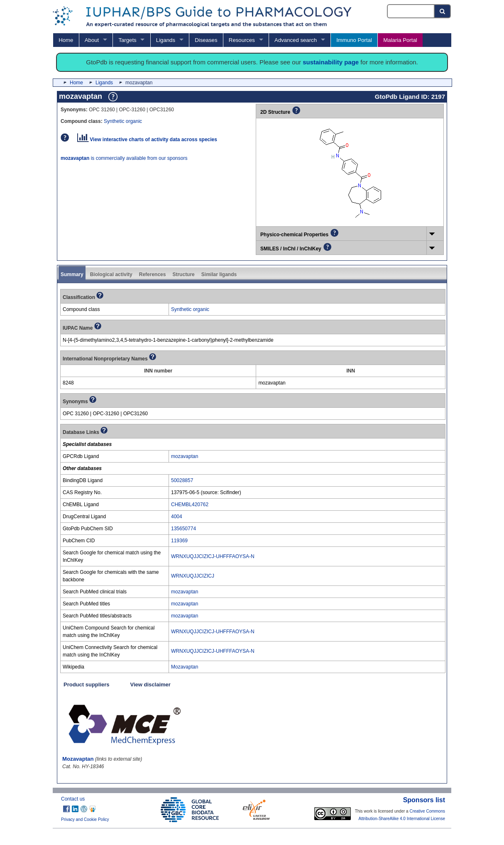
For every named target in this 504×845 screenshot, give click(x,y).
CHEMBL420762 (190, 505)
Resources (242, 40)
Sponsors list (424, 800)
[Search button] (443, 11)
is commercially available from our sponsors (124, 158)
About (92, 40)
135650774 (183, 529)
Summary (72, 274)
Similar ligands (219, 274)
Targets (127, 40)
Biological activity (111, 274)
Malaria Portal (400, 40)
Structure (183, 274)
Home (66, 40)
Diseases (206, 40)
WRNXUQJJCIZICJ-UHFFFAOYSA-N (213, 556)
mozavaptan (185, 456)
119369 (179, 541)
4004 (177, 517)
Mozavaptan (185, 667)
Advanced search (296, 40)
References (153, 274)
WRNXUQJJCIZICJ (193, 576)
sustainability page (331, 62)
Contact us (73, 799)
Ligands (166, 40)
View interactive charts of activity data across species (147, 140)
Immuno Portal (354, 40)
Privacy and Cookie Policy (85, 819)
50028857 (182, 480)
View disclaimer (150, 685)
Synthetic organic (123, 121)
